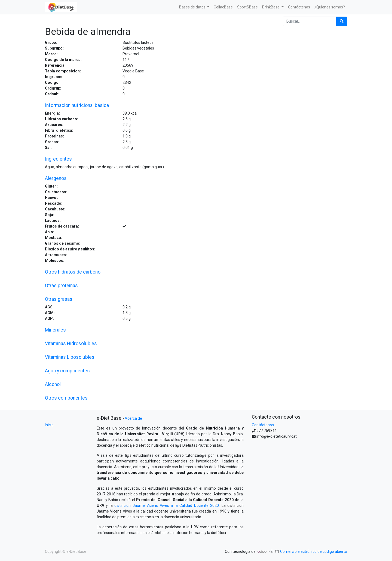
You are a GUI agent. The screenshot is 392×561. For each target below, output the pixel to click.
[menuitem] (223, 7)
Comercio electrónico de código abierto (314, 551)
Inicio (49, 425)
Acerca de (133, 418)
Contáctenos (263, 425)
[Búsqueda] (342, 21)
